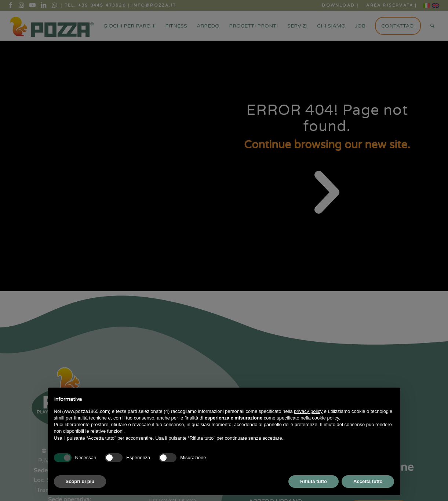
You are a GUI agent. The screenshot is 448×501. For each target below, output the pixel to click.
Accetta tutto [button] (368, 481)
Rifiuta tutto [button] (314, 481)
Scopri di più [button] (80, 481)
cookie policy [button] (325, 418)
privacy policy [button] (308, 411)
